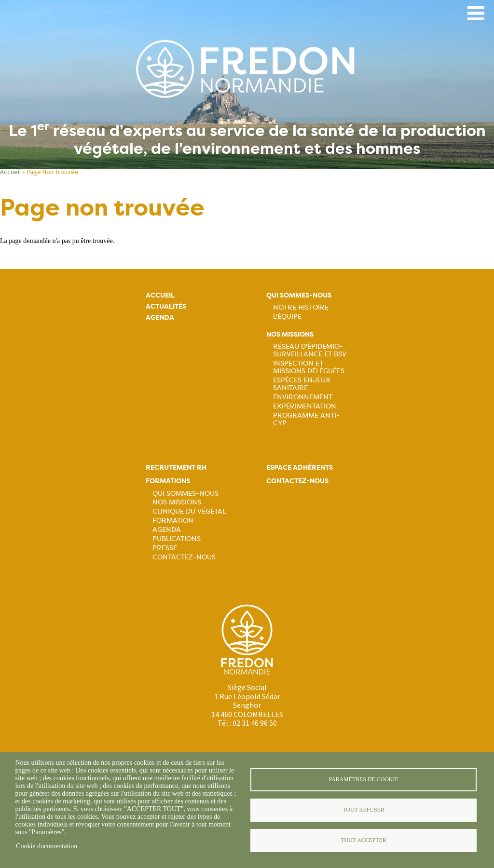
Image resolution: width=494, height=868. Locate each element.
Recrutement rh (176, 468)
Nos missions (290, 334)
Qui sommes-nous (299, 295)
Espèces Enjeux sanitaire (302, 384)
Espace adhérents (300, 468)
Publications (177, 539)
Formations (168, 481)
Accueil (10, 172)
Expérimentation (305, 406)
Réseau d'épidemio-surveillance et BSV (310, 350)
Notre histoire (301, 307)
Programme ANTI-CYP (306, 419)
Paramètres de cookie (363, 779)
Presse (165, 548)
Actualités (166, 306)
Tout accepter (363, 840)
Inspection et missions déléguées (309, 367)
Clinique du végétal (189, 511)
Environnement (303, 397)
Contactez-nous (184, 557)
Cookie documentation (47, 846)
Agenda (160, 318)
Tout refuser (363, 810)
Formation (173, 520)
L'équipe (287, 316)
